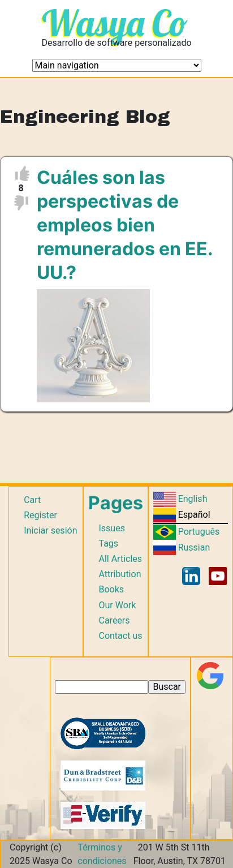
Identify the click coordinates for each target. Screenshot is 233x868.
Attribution (120, 574)
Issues (111, 528)
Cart (32, 500)
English (193, 499)
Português (199, 532)
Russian (194, 547)
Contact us (120, 636)
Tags (108, 543)
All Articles (120, 559)
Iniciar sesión (50, 530)
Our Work (117, 605)
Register (40, 515)
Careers (114, 620)
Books (111, 589)
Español (194, 515)
